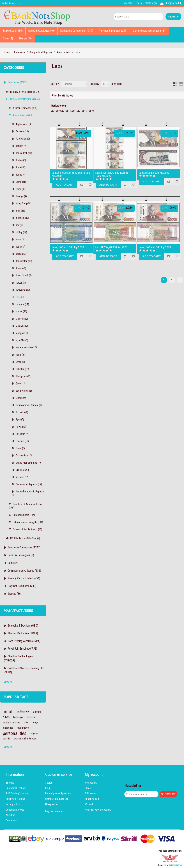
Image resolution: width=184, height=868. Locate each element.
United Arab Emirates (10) (29, 463)
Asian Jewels (63, 52)
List (181, 84)
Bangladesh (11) (24, 153)
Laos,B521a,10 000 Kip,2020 (68, 247)
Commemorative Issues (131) (150, 31)
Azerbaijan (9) (23, 139)
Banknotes (20, 52)
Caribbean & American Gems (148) (26, 506)
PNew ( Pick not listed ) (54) (24, 578)
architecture (23, 712)
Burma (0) (20, 175)
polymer (34, 733)
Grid (174, 84)
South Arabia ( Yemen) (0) (29, 405)
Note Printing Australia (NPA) (24, 641)
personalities (14, 733)
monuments (23, 728)
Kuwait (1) (21, 283)
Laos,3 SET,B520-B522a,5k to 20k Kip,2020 (71, 174)
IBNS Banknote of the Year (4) (25, 538)
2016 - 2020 (87, 111)
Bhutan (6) (21, 160)
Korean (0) (21, 268)
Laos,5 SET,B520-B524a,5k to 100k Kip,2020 (112, 174)
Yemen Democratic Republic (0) (28, 493)
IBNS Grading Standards (18, 793)
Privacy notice (13, 804)
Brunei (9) (20, 167)
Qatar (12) (21, 383)
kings (36, 722)
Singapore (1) (22, 398)
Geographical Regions (41, 52)
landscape (8, 728)
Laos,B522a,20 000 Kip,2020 (111, 247)
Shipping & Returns (15, 799)
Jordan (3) (21, 254)
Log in (139, 3)
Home (7, 52)
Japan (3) (20, 247)
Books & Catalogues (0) (41, 31)
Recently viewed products (58, 793)
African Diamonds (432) (25, 108)
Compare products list (57, 799)
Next (180, 280)
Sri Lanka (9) (22, 412)
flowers (31, 717)
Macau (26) (21, 311)
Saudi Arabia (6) (24, 391)
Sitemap (10, 783)
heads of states (11, 723)
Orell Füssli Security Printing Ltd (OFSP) (24, 670)
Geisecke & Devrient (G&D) (23, 626)
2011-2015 (71, 111)
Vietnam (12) (22, 477)
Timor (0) (20, 448)
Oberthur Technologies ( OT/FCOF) (19, 658)
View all (8, 682)
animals (8, 712)
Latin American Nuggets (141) (28, 522)
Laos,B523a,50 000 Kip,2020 (155, 247)
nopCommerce (175, 865)
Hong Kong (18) (23, 203)
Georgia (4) (21, 196)
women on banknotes (25, 739)
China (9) (20, 189)
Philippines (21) (23, 376)
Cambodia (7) (22, 182)
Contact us (11, 820)
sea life (6, 739)
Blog (48, 788)
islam (27, 722)
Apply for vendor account (98, 810)
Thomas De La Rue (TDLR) (23, 633)
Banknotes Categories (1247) (77, 31)
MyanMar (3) (22, 340)
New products (52, 804)
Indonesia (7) (22, 218)
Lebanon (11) (22, 304)
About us (10, 815)
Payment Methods (55, 811)
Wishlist (89, 804)
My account (91, 783)
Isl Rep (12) (21, 232)
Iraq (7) (19, 225)
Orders (88, 788)
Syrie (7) (20, 420)
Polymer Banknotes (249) (113, 31)
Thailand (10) (22, 441)
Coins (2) (8, 38)
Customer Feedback (16, 788)
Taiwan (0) (21, 427)
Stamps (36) (26, 38)
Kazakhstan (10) (24, 261)
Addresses (90, 793)
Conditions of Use (15, 810)
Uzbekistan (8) (23, 470)
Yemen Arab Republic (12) (29, 484)
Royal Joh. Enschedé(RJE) (22, 649)
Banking (37, 712)
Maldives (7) (22, 326)
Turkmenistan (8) (24, 456)
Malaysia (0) (22, 319)
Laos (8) (20, 297)
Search (49, 783)
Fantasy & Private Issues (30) (25, 92)
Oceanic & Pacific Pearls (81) (27, 529)
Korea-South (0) (24, 275)
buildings (18, 717)
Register (128, 3)
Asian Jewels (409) (23, 115)
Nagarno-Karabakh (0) (27, 347)
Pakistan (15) (22, 369)
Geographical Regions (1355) (25, 99)
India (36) (20, 211)
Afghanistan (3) (24, 124)
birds (6, 717)
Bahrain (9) (21, 146)
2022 (58, 111)
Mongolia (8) (22, 333)
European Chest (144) (24, 515)
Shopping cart (92, 799)
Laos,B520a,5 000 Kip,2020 (154, 173)
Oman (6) (20, 362)
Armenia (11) (22, 131)
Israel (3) (20, 239)
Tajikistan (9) (22, 434)
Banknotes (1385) (13, 31)
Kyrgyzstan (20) (23, 290)
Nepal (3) (20, 355)
